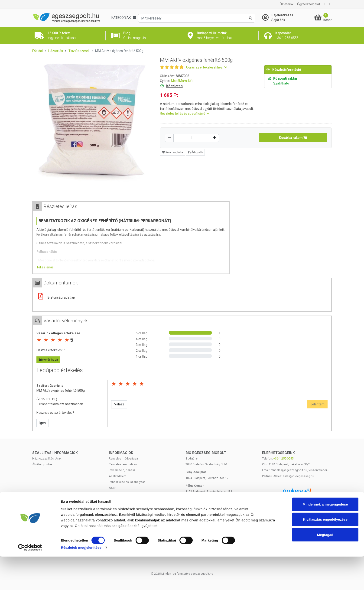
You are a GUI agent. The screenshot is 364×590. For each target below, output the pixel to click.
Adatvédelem (118, 476)
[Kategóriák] (123, 18)
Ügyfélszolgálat (309, 4)
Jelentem (317, 404)
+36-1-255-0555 (283, 458)
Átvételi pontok (42, 464)
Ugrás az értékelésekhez (207, 67)
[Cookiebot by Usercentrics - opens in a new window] (30, 581)
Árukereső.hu (297, 499)
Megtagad (325, 568)
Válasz (119, 404)
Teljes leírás (45, 267)
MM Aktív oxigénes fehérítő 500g (61, 391)
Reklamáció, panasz (122, 470)
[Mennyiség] (192, 138)
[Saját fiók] (280, 18)
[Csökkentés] (169, 138)
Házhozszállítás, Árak (47, 458)
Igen (43, 423)
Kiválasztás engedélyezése (325, 553)
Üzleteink (287, 4)
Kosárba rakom (293, 138)
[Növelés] (214, 138)
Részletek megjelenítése (81, 581)
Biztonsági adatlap (56, 297)
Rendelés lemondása (123, 464)
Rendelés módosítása (123, 458)
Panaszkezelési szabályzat (127, 482)
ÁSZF (112, 488)
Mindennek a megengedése (325, 537)
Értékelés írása (48, 360)
